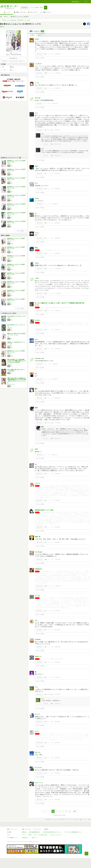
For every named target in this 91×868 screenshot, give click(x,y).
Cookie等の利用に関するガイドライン (52, 832)
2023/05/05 (57, 542)
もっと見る (20, 231)
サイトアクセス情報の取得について (73, 832)
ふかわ (37, 278)
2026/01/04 (57, 88)
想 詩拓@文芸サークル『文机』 (45, 510)
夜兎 (36, 248)
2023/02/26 (58, 559)
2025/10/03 (57, 130)
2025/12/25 (55, 103)
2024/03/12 (55, 379)
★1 (46, 238)
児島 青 (9, 318)
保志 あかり (10, 364)
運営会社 (24, 832)
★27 (46, 269)
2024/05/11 (58, 349)
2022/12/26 (57, 611)
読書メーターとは (26, 829)
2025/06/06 (57, 223)
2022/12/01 (57, 630)
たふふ (37, 233)
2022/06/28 (57, 647)
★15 (46, 423)
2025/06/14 (55, 204)
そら (36, 620)
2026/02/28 (58, 73)
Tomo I (37, 198)
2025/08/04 (57, 189)
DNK (36, 166)
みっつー (38, 714)
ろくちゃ (38, 596)
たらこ (37, 731)
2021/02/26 (57, 800)
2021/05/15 (57, 722)
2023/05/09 (57, 527)
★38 (46, 73)
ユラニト (38, 483)
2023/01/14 (58, 586)
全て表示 (32, 35)
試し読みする (14, 58)
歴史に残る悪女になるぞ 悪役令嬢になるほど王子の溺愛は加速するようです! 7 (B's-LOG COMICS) (17, 361)
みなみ (37, 39)
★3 (46, 88)
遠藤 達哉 (9, 328)
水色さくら (38, 656)
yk (36, 214)
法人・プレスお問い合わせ (41, 835)
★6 (46, 223)
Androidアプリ (25, 838)
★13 (46, 559)
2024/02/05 (57, 398)
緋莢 (36, 408)
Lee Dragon (39, 552)
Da (36, 374)
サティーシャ (39, 783)
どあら (37, 263)
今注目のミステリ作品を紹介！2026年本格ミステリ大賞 (16, 20)
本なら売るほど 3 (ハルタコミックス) (16, 316)
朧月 (36, 389)
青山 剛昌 (9, 345)
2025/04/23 (58, 269)
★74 (46, 586)
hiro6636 (38, 639)
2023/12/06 (58, 423)
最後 (75, 811)
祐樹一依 (38, 537)
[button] (46, 8)
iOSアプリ (34, 838)
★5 (46, 474)
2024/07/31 (57, 330)
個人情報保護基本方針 (35, 832)
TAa (8, 337)
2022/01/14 (57, 677)
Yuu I (37, 339)
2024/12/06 (58, 293)
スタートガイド (37, 829)
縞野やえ (6, 17)
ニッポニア (38, 64)
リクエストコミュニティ (56, 835)
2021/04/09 (57, 773)
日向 (36, 449)
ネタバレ (40, 35)
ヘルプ (24, 835)
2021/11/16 (57, 694)
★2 (52, 144)
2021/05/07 (57, 758)
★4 (46, 54)
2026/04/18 (57, 54)
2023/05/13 (57, 500)
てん (36, 687)
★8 (46, 253)
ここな (37, 83)
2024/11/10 (58, 311)
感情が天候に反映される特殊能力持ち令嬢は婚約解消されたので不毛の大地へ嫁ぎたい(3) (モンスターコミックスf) (17, 380)
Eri (36, 464)
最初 (44, 811)
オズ (36, 113)
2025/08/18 (57, 174)
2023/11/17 (55, 455)
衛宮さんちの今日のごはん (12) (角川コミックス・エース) (16, 334)
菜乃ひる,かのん (11, 384)
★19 (46, 349)
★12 (46, 293)
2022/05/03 (57, 662)
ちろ (36, 183)
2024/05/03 (55, 364)
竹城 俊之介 (38, 569)
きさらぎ (38, 98)
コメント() (50, 54)
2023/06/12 (57, 474)
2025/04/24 (57, 253)
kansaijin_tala (39, 358)
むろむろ (38, 320)
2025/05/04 (57, 238)
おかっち (38, 752)
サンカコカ (38, 767)
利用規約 (46, 829)
